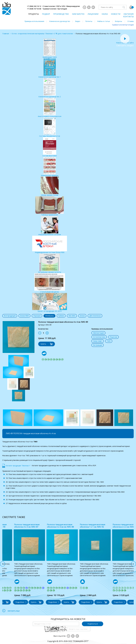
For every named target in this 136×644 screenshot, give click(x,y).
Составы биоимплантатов (50, 127)
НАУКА (105, 14)
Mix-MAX (72, 316)
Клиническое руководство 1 (50, 68)
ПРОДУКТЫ (34, 14)
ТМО (109, 341)
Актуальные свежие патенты (50, 263)
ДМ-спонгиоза (95, 316)
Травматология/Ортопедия (123, 25)
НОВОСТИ (116, 14)
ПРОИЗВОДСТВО (61, 14)
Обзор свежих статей (50, 186)
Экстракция (98, 345)
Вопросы (118, 21)
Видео (78, 21)
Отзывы (131, 21)
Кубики (61, 316)
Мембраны (49, 316)
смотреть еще (11, 611)
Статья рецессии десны (50, 283)
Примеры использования (34, 21)
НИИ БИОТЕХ (78, 14)
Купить (43, 344)
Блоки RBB (24, 316)
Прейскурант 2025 (50, 48)
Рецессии (113, 337)
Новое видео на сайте (125, 42)
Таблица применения (50, 206)
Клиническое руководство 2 (50, 88)
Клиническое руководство (60, 21)
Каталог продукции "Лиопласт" (18, 466)
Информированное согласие (50, 226)
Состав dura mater (50, 147)
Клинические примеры (50, 167)
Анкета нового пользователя (50, 108)
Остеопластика (99, 337)
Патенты (89, 21)
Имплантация (98, 333)
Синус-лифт (98, 341)
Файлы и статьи (104, 21)
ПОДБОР (46, 14)
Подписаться (93, 624)
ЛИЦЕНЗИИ (93, 14)
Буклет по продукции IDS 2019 (50, 303)
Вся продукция (10, 316)
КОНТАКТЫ (128, 17)
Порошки (37, 316)
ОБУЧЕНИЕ (129, 14)
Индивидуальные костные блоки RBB (50, 245)
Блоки (82, 316)
